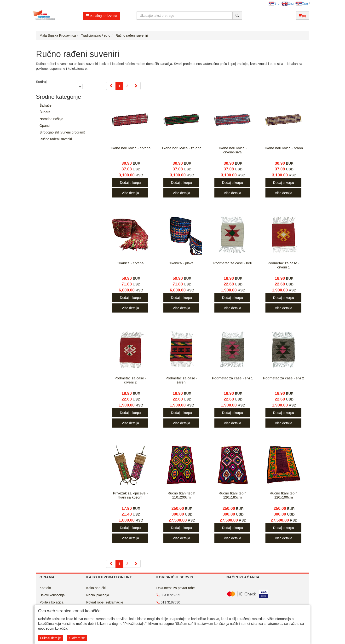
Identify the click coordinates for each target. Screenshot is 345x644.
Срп (302, 3)
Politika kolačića (52, 602)
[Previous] (111, 86)
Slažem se (77, 638)
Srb (274, 3)
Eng (288, 3)
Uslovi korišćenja (52, 595)
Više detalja (130, 193)
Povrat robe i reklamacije (105, 602)
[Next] (136, 86)
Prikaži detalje (50, 638)
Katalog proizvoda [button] (101, 16)
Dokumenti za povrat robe (176, 588)
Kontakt (45, 588)
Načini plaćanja (98, 595)
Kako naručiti (96, 588)
